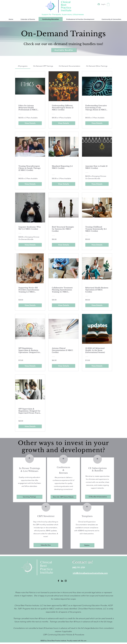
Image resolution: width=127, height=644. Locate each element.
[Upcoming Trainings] (30, 497)
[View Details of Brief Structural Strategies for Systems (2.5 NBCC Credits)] (64, 245)
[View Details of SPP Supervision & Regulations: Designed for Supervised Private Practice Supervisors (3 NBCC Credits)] (30, 426)
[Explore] (87, 545)
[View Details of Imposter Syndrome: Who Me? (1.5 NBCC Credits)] (30, 245)
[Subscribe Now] (46, 545)
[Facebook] (58, 581)
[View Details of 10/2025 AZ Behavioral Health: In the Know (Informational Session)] (97, 366)
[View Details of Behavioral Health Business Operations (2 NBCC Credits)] (97, 305)
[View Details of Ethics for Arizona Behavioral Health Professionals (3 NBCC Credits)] (30, 123)
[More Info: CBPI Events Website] (63, 497)
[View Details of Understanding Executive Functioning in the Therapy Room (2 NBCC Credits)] (97, 123)
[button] (108, 4)
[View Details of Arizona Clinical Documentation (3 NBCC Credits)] (64, 366)
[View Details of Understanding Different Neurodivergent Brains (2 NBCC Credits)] (64, 123)
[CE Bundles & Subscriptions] (98, 497)
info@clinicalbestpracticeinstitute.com (90, 573)
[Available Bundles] (64, 50)
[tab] (23, 66)
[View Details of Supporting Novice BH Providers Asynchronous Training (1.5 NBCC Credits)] (30, 305)
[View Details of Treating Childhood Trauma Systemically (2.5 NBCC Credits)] (97, 245)
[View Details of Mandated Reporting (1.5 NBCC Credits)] (64, 184)
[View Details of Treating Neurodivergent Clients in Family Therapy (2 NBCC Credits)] (30, 184)
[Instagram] (66, 581)
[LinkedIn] (62, 581)
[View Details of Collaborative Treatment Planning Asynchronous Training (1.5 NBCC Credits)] (64, 305)
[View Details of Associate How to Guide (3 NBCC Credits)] (97, 184)
